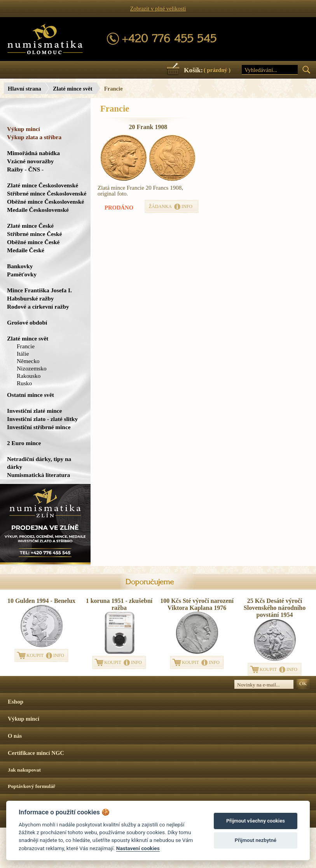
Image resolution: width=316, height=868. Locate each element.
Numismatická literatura (38, 475)
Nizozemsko (32, 368)
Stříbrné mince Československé (47, 193)
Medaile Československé (38, 210)
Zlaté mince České (30, 226)
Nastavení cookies (138, 848)
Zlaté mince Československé (43, 185)
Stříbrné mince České (34, 234)
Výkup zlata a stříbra (34, 137)
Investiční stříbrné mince (39, 427)
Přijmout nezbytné (256, 840)
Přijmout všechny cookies (256, 821)
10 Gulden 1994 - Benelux (41, 601)
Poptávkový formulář (32, 786)
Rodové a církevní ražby (38, 307)
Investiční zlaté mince (34, 411)
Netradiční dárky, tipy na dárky (39, 463)
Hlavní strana (24, 89)
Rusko (24, 383)
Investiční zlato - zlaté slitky (42, 419)
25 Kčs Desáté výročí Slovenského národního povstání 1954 (275, 608)
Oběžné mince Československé (45, 202)
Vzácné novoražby (30, 161)
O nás (15, 736)
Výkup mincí (24, 129)
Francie (26, 346)
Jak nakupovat (24, 770)
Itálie (23, 354)
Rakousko (29, 376)
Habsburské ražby (31, 298)
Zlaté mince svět (73, 89)
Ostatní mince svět (31, 395)
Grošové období (27, 322)
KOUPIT (35, 655)
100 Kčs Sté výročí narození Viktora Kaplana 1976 (197, 604)
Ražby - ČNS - (25, 169)
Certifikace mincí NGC (36, 753)
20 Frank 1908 (148, 127)
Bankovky (20, 266)
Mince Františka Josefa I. (39, 290)
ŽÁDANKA (160, 206)
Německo (28, 361)
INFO (187, 206)
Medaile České (26, 250)
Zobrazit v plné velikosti (158, 9)
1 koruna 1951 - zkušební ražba (119, 604)
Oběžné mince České (33, 242)
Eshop (16, 702)
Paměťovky (22, 274)
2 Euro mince (24, 443)
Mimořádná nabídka (33, 153)
